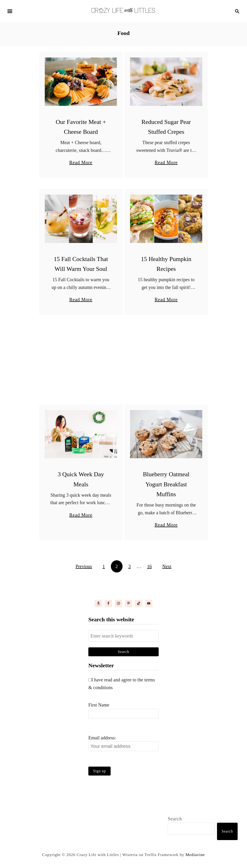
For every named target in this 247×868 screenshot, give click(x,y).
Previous (84, 566)
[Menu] (10, 11)
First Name (99, 705)
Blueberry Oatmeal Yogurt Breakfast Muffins (166, 484)
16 (150, 566)
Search (175, 819)
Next (167, 566)
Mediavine (195, 855)
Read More (81, 162)
